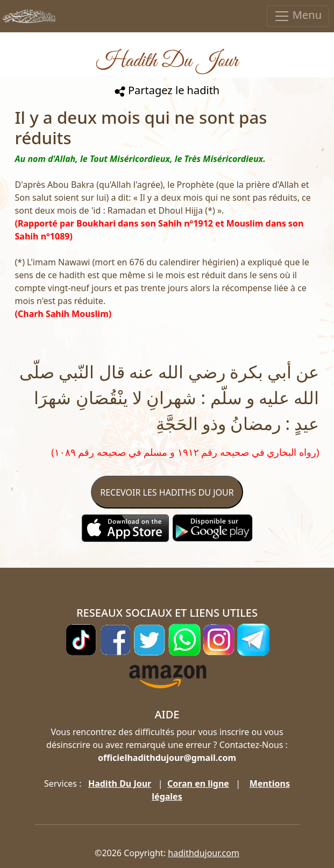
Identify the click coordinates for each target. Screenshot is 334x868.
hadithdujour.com (204, 853)
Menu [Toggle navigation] (298, 16)
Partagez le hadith (167, 90)
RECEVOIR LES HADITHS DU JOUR (167, 492)
